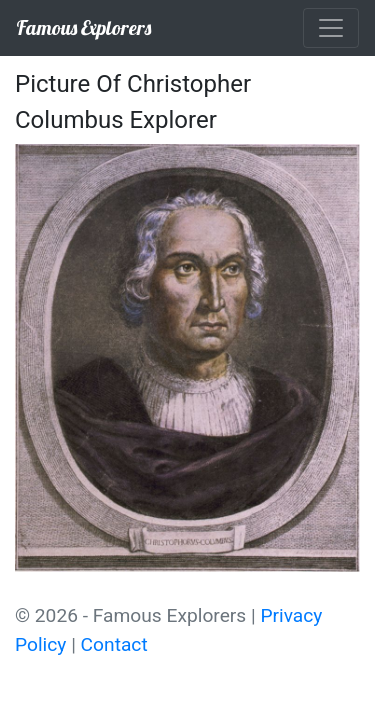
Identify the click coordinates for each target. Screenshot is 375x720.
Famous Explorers (83, 27)
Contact (114, 644)
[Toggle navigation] (331, 28)
